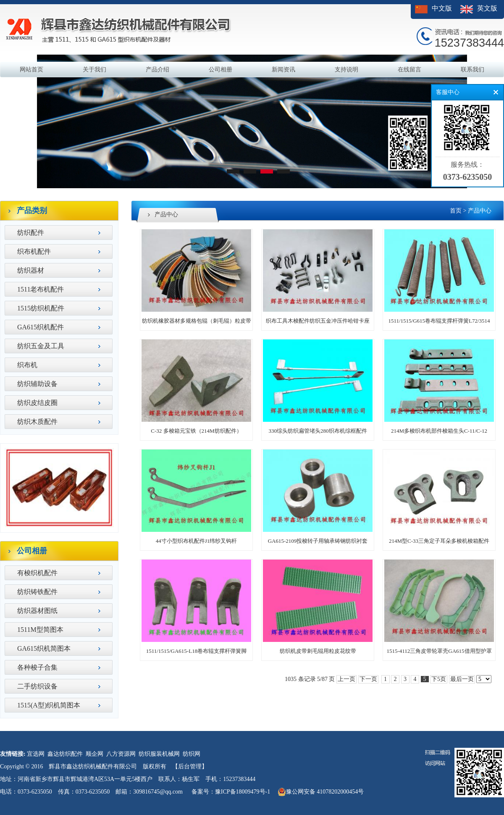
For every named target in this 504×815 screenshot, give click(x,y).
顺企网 (94, 754)
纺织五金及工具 (41, 346)
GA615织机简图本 (44, 648)
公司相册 (220, 70)
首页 (456, 211)
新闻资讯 (283, 70)
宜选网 (36, 754)
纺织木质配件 (37, 422)
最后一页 (462, 679)
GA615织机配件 (41, 327)
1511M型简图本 (40, 630)
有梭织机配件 (37, 573)
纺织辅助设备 (37, 384)
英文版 (487, 8)
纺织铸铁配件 (37, 592)
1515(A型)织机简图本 (49, 705)
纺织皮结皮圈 (37, 403)
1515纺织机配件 (41, 308)
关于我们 (94, 70)
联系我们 (472, 70)
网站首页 (31, 70)
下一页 (368, 679)
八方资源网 (121, 754)
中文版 (442, 8)
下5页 (439, 679)
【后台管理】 (190, 766)
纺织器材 (31, 270)
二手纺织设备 (37, 686)
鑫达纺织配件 (65, 754)
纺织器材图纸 (37, 611)
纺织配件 (31, 233)
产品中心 (480, 211)
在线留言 (409, 70)
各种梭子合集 (37, 667)
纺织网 (192, 754)
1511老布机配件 (41, 289)
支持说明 (346, 70)
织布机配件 (34, 251)
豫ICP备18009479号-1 (243, 792)
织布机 (27, 365)
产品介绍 (157, 70)
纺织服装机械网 (159, 754)
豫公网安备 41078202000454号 (321, 792)
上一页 (346, 679)
